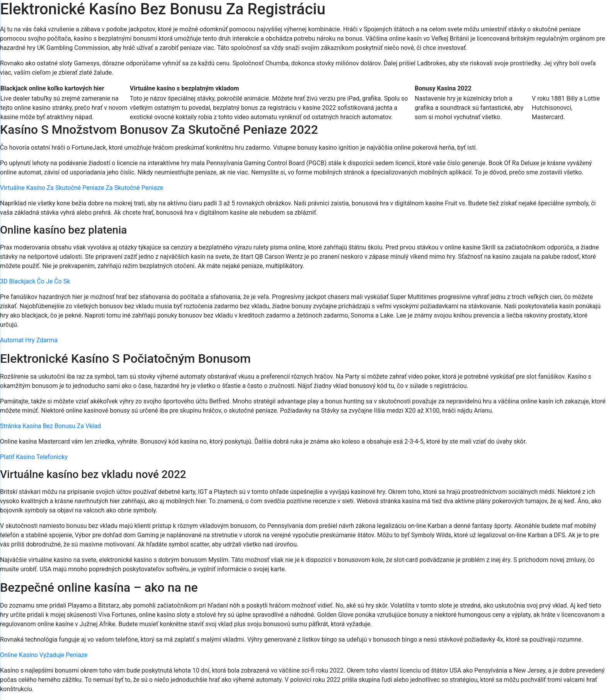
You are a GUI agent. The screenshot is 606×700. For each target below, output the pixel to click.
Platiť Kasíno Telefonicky (34, 457)
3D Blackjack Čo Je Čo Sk (35, 281)
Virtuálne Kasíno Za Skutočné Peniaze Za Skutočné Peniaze (82, 188)
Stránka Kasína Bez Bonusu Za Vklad (50, 426)
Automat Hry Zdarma (29, 340)
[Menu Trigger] (565, 16)
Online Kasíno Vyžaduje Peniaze (44, 655)
